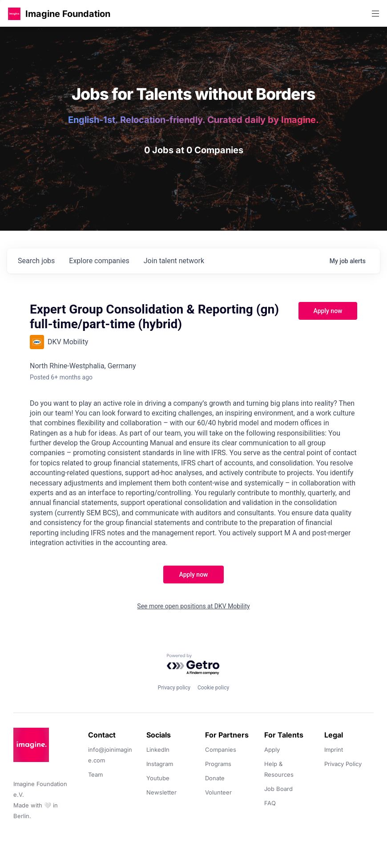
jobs (36, 261)
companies (99, 261)
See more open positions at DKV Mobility (193, 606)
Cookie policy (213, 688)
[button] (14, 14)
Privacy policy (174, 688)
